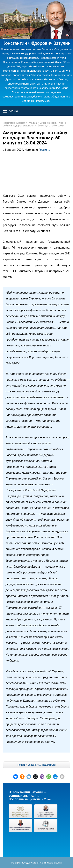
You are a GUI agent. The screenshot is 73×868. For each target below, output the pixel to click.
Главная (21, 123)
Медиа (33, 123)
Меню (5, 111)
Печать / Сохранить (29, 765)
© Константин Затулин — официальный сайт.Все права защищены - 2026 (30, 796)
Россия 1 (44, 150)
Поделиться (49, 765)
